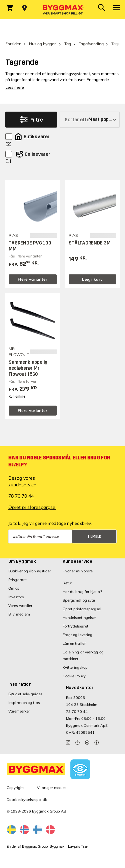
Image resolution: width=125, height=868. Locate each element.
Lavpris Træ (78, 847)
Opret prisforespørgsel (32, 507)
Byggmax (57, 847)
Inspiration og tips (24, 703)
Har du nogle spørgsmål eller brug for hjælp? (59, 461)
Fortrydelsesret (76, 626)
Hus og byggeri (43, 44)
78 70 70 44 (21, 496)
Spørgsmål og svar (79, 600)
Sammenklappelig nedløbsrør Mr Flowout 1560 (28, 368)
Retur (67, 583)
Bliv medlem (19, 614)
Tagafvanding (91, 44)
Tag (68, 44)
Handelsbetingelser (79, 618)
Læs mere (15, 87)
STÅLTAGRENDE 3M (90, 243)
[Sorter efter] (90, 120)
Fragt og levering (78, 635)
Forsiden (13, 44)
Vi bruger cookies (52, 788)
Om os (14, 588)
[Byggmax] (63, 10)
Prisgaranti (18, 580)
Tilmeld (94, 537)
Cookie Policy (74, 676)
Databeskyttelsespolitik (27, 800)
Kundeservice (78, 561)
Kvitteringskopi (76, 667)
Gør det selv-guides (25, 694)
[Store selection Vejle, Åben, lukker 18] (24, 8)
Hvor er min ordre (78, 571)
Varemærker (19, 711)
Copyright (15, 788)
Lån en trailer (74, 643)
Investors (16, 597)
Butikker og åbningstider (30, 571)
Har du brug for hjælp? (82, 592)
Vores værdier (20, 606)
